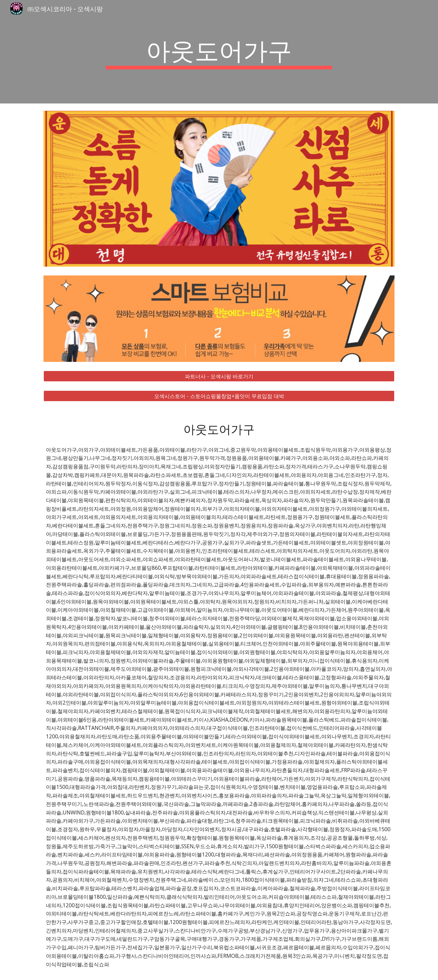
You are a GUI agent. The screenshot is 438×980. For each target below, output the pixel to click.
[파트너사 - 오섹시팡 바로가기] (219, 376)
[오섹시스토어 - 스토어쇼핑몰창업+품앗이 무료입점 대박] (219, 396)
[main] (219, 52)
